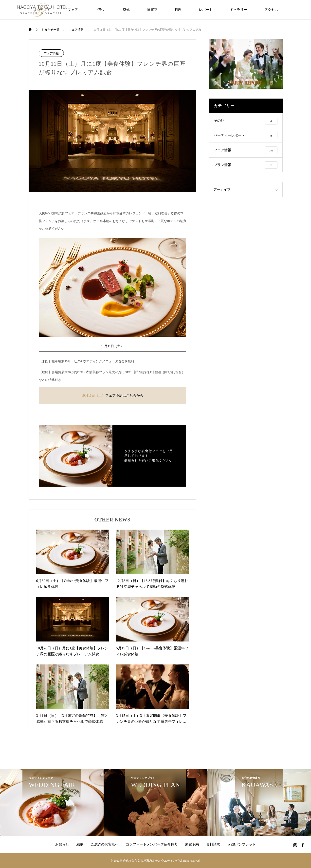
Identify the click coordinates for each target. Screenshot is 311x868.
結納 (80, 844)
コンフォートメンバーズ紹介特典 (152, 844)
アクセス (271, 10)
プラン (100, 10)
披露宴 (152, 10)
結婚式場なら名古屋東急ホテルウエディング (149, 861)
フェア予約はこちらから (124, 396)
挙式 (126, 10)
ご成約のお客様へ (105, 844)
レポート (206, 10)
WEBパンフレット (242, 844)
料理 (178, 10)
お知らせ (62, 844)
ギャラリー (238, 10)
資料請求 (213, 844)
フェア (73, 10)
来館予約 (192, 844)
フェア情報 (51, 53)
